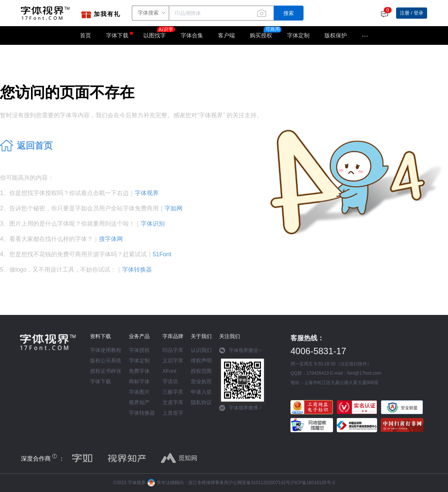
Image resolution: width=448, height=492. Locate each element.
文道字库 (173, 402)
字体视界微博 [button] (241, 408)
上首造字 (173, 413)
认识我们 (201, 350)
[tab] (242, 353)
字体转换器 (137, 270)
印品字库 (173, 350)
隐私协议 (201, 402)
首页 (85, 35)
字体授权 (139, 350)
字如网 (174, 208)
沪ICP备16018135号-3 (312, 483)
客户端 (226, 35)
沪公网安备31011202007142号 (259, 483)
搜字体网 (111, 239)
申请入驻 (201, 392)
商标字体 (139, 381)
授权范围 (201, 371)
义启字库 (173, 361)
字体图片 (139, 392)
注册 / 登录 (412, 13)
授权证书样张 (106, 371)
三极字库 (173, 392)
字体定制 (298, 35)
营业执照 (201, 381)
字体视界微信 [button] (241, 350)
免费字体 (139, 371)
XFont (169, 371)
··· (365, 35)
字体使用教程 (106, 350)
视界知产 (139, 402)
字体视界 (147, 193)
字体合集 (192, 35)
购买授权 (261, 35)
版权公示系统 (106, 361)
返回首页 (35, 146)
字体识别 (153, 224)
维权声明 (201, 361)
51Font (162, 254)
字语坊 (170, 381)
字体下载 (117, 35)
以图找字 (158, 33)
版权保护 (336, 35)
